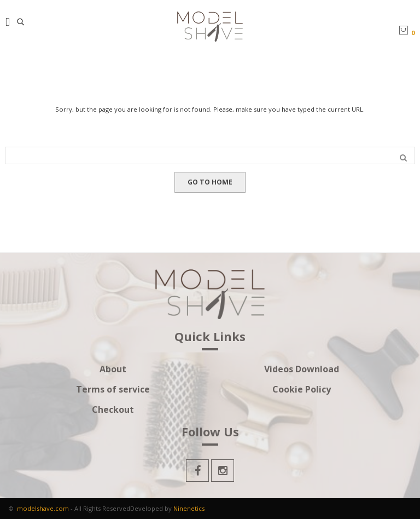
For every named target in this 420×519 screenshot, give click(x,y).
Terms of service (113, 390)
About (113, 369)
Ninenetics (189, 508)
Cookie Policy (302, 390)
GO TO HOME (210, 182)
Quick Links (210, 337)
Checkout (113, 410)
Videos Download (302, 369)
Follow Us (210, 432)
